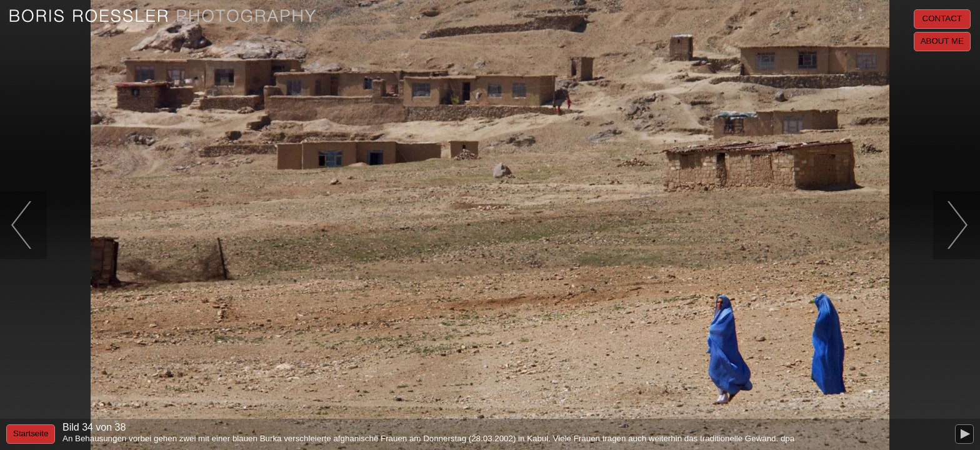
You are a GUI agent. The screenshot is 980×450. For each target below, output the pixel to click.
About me (942, 41)
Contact (942, 18)
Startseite (31, 433)
